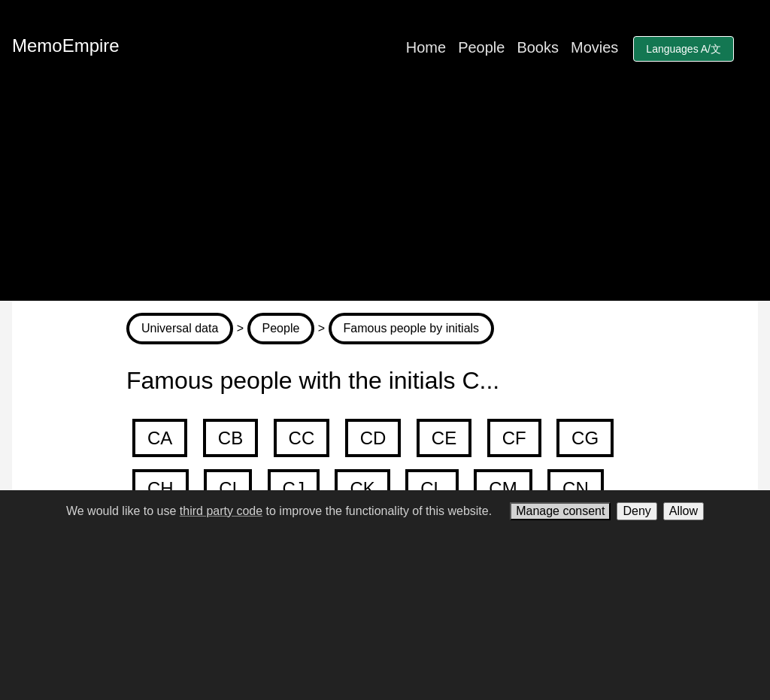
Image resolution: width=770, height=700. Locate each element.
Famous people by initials (412, 328)
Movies (594, 47)
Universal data (180, 328)
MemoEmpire (66, 45)
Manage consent (560, 511)
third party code (221, 511)
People (481, 47)
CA (160, 438)
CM (503, 488)
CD (373, 438)
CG (585, 438)
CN (576, 488)
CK (362, 488)
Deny (637, 511)
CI (228, 488)
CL (432, 488)
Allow (684, 511)
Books (538, 47)
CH (161, 488)
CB (230, 438)
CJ (294, 488)
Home (426, 47)
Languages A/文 (684, 49)
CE (444, 438)
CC (302, 438)
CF (514, 438)
